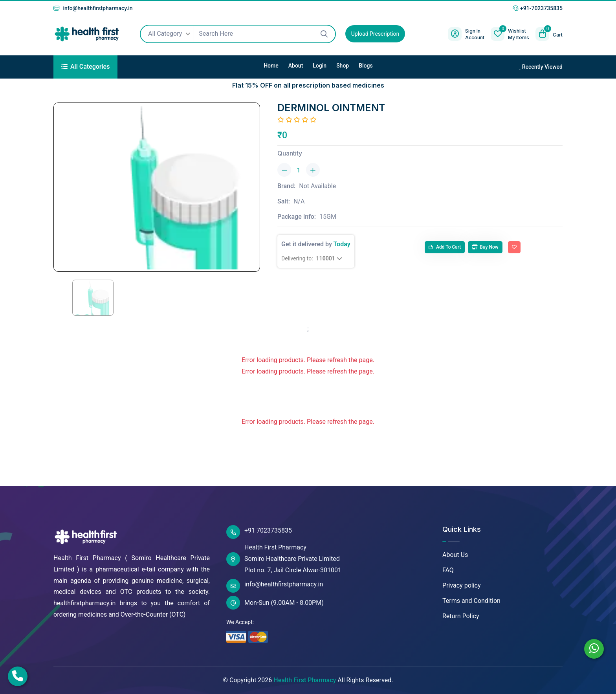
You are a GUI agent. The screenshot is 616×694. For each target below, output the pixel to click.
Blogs (366, 66)
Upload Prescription (375, 34)
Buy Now (485, 247)
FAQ (448, 570)
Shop (343, 66)
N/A (299, 201)
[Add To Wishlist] (514, 247)
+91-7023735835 (538, 8)
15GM (328, 217)
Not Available (317, 186)
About (296, 66)
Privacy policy (462, 585)
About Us (455, 555)
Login (320, 66)
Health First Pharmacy (305, 680)
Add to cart (445, 247)
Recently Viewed (541, 67)
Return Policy (461, 616)
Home (271, 66)
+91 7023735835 (259, 532)
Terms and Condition (471, 601)
